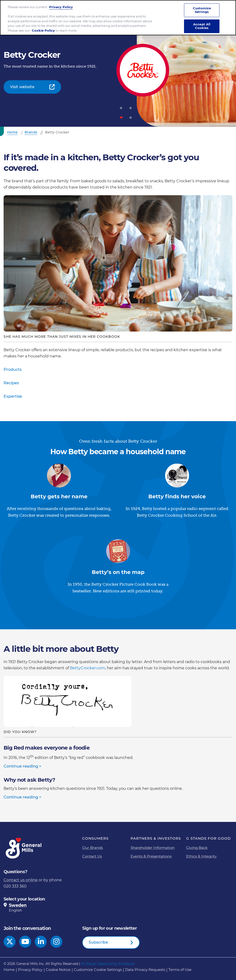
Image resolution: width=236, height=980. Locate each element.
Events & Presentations (151, 856)
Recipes (11, 383)
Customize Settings (202, 10)
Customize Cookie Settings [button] (98, 970)
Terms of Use (180, 970)
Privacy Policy (61, 7)
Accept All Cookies (202, 26)
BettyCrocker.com (88, 668)
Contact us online (21, 880)
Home (9, 970)
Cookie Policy (43, 30)
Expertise (13, 396)
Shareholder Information (153, 848)
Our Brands (92, 848)
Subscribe (98, 942)
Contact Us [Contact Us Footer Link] (92, 856)
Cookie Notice (58, 970)
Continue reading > (22, 766)
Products (13, 370)
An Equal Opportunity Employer (108, 964)
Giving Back (197, 848)
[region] (118, 18)
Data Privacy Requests (145, 970)
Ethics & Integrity (201, 856)
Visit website (22, 87)
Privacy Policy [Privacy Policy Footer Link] (30, 970)
